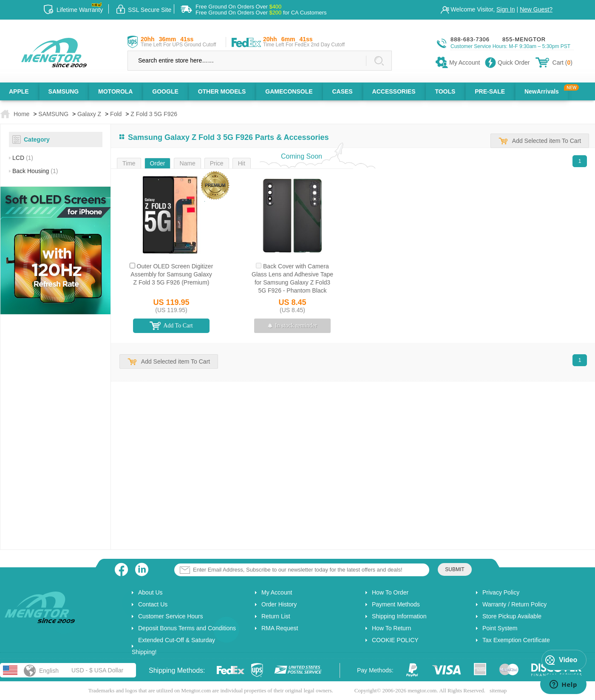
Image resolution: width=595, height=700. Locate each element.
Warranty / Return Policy (514, 604)
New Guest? (536, 9)
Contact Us (153, 604)
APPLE (19, 91)
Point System (500, 628)
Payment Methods (396, 604)
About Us (150, 592)
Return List (276, 616)
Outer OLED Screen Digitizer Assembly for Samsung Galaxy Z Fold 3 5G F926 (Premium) (172, 274)
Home (21, 114)
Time (129, 163)
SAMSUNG (64, 91)
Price (217, 163)
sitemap (498, 690)
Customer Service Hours (171, 616)
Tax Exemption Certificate (516, 640)
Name (187, 163)
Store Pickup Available (512, 616)
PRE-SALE (490, 91)
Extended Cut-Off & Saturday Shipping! (173, 646)
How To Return (391, 628)
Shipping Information (399, 616)
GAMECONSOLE (289, 91)
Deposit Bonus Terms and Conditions (187, 628)
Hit (242, 163)
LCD (23, 158)
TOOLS (445, 91)
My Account (277, 592)
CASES (342, 91)
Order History (279, 604)
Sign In (506, 9)
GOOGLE (165, 91)
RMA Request (280, 628)
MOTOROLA (115, 91)
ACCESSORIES (394, 91)
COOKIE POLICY (395, 640)
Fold (116, 114)
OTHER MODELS (222, 91)
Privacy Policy (501, 592)
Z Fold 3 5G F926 (154, 114)
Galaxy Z (89, 114)
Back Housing (35, 171)
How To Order (390, 592)
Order (158, 163)
